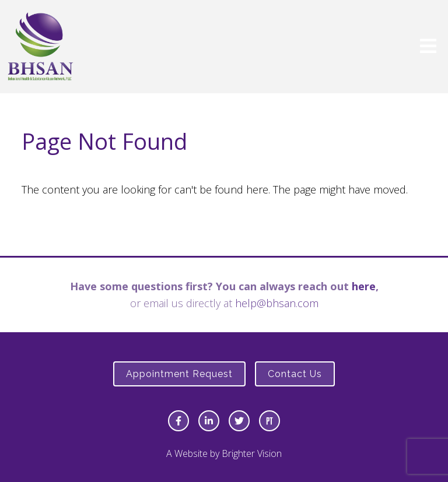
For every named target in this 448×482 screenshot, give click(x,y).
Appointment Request (179, 374)
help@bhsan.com (277, 303)
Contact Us (295, 374)
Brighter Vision (252, 453)
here (364, 286)
